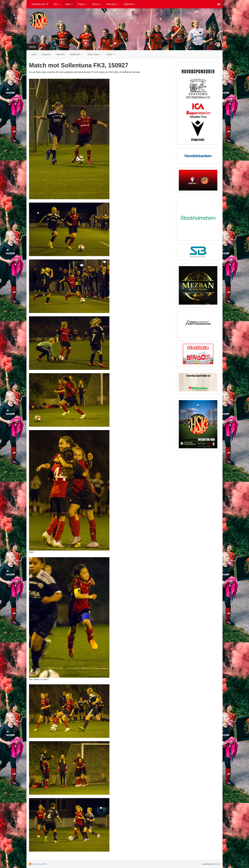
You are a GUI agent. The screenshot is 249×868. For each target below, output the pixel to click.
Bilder (111, 54)
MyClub (217, 864)
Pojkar (82, 4)
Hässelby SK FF (40, 4)
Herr (57, 4)
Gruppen (46, 54)
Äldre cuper (94, 54)
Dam (69, 4)
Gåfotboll (129, 4)
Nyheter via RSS (39, 864)
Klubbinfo (76, 54)
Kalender (60, 54)
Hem (34, 54)
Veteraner (112, 4)
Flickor (96, 4)
